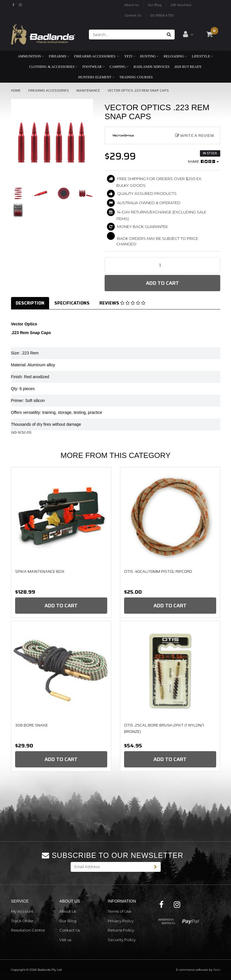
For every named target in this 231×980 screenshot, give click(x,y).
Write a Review (195, 135)
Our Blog (155, 5)
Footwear (94, 67)
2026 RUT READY (188, 67)
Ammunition (31, 56)
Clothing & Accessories (53, 67)
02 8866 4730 (162, 16)
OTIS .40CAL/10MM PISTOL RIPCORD (158, 571)
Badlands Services (151, 67)
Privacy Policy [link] (121, 921)
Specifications (72, 303)
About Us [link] (68, 911)
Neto (217, 970)
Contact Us (133, 16)
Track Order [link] (22, 921)
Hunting (150, 56)
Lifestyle (203, 56)
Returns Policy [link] (121, 930)
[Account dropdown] (188, 34)
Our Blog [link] (68, 921)
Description (30, 303)
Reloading (175, 56)
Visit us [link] (65, 940)
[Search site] (169, 35)
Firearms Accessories (97, 56)
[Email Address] (111, 867)
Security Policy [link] (122, 940)
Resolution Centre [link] (28, 930)
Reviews (122, 303)
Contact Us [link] (70, 930)
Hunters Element (96, 77)
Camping (119, 67)
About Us (132, 5)
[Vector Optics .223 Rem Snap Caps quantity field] (162, 265)
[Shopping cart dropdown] (209, 34)
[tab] (30, 303)
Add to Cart (162, 283)
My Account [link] (22, 911)
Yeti (130, 56)
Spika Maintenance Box (40, 571)
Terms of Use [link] (120, 911)
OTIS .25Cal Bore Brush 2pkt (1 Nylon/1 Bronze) (164, 728)
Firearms (59, 56)
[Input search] (126, 35)
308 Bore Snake (32, 725)
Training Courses (136, 77)
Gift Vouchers (181, 5)
